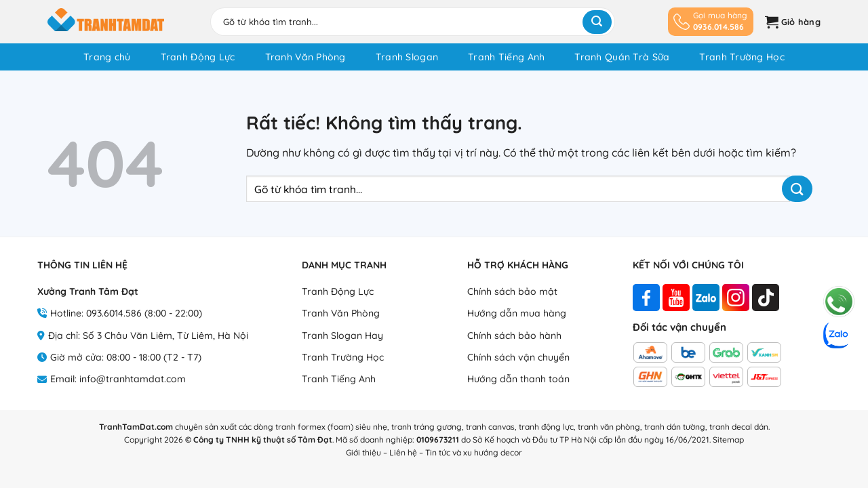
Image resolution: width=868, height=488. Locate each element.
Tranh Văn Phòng (305, 57)
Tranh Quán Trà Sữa (622, 57)
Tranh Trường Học (742, 57)
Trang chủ (107, 57)
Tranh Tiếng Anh (506, 57)
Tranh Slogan (407, 57)
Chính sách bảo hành (514, 335)
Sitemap (728, 440)
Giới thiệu (363, 452)
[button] (791, 22)
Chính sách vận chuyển (518, 357)
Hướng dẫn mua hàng (517, 313)
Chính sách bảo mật (512, 291)
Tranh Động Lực (198, 57)
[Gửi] (597, 22)
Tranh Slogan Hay (342, 335)
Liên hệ (403, 452)
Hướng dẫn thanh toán (518, 379)
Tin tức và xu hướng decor (474, 452)
